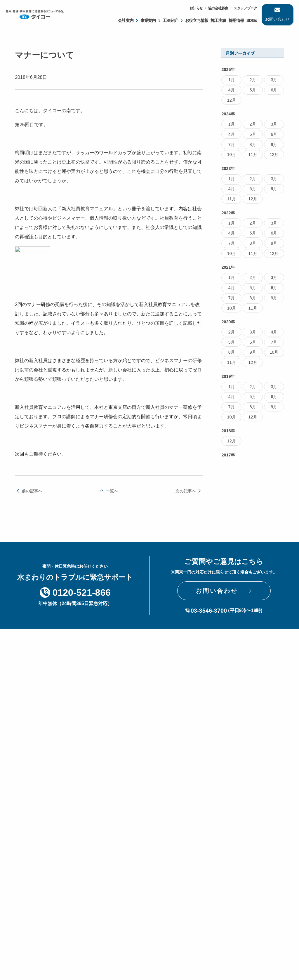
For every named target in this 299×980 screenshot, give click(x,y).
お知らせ (196, 8)
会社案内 (126, 20)
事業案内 (148, 20)
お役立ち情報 (197, 20)
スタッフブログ (245, 8)
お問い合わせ (277, 19)
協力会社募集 (218, 8)
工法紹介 (170, 20)
